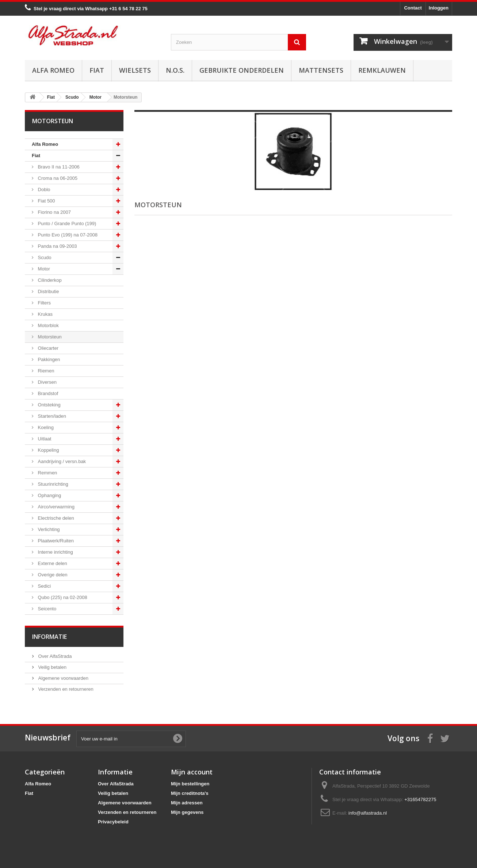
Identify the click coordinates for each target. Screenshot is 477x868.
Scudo (44, 257)
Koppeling (48, 450)
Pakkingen (48, 359)
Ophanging (49, 495)
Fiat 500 (46, 201)
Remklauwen (382, 70)
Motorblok (48, 325)
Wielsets (135, 70)
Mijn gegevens (187, 812)
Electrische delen (55, 518)
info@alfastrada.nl (368, 813)
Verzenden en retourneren (65, 689)
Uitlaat (44, 439)
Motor (43, 269)
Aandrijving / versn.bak (61, 461)
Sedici (44, 586)
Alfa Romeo (53, 70)
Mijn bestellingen (190, 784)
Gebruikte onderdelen (242, 70)
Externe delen (52, 563)
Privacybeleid (113, 822)
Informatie (49, 637)
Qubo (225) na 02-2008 (62, 597)
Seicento (46, 609)
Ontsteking (49, 405)
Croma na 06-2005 (57, 178)
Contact (413, 8)
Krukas (45, 314)
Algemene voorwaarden (63, 678)
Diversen (47, 382)
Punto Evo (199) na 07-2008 (67, 235)
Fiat (97, 70)
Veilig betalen (52, 667)
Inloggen (439, 8)
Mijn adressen (187, 803)
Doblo (43, 189)
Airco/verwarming (56, 507)
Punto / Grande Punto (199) (66, 223)
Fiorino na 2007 (54, 212)
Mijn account (192, 772)
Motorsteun (49, 337)
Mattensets (321, 70)
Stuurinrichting (52, 484)
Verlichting (48, 529)
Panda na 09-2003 (57, 246)
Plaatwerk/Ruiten (55, 541)
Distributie (48, 291)
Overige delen (52, 575)
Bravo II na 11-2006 (58, 167)
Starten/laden (51, 416)
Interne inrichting (55, 552)
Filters (44, 303)
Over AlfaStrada (54, 656)
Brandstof (47, 393)
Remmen (47, 473)
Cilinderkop (49, 280)
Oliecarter (47, 348)
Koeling (45, 427)
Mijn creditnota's (190, 793)
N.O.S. (175, 70)
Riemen (45, 371)
